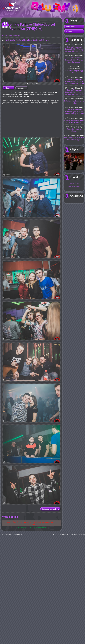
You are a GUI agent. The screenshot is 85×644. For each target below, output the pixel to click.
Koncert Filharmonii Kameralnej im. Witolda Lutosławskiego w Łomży (74, 49)
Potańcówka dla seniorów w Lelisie (74, 102)
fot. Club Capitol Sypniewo (31, 64)
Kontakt (75, 177)
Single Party (28, 40)
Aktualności (71, 27)
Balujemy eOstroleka (41, 40)
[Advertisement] (31, 121)
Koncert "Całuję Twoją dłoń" (74, 72)
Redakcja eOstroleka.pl (11, 35)
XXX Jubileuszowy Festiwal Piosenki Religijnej (74, 139)
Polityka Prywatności (61, 534)
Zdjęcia (69, 31)
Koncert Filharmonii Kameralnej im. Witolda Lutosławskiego (74, 60)
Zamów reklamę (74, 187)
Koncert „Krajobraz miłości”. (74, 130)
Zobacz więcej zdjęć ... (50, 509)
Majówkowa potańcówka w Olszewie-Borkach (74, 121)
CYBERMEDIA (6, 534)
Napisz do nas (74, 183)
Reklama (74, 534)
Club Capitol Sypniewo (14, 40)
